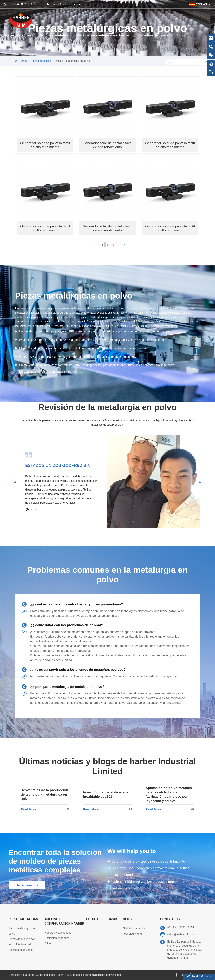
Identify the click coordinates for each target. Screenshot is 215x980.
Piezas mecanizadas (21, 950)
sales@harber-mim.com (66, 4)
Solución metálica (54, 38)
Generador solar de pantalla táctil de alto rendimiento (45, 145)
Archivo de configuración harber (104, 38)
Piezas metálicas (18, 38)
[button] (27, 510)
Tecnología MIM (132, 934)
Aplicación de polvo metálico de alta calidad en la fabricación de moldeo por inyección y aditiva (169, 794)
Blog (181, 38)
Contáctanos (19, 51)
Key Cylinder (113, 975)
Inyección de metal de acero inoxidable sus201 (106, 794)
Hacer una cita (27, 885)
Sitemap (98, 975)
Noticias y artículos (134, 928)
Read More (45, 809)
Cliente (49, 943)
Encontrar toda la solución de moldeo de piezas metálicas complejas (55, 861)
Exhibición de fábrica (57, 938)
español (202, 4)
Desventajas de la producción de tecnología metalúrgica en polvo (44, 794)
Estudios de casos (154, 38)
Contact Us (170, 919)
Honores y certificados (58, 933)
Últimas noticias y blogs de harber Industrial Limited (107, 766)
